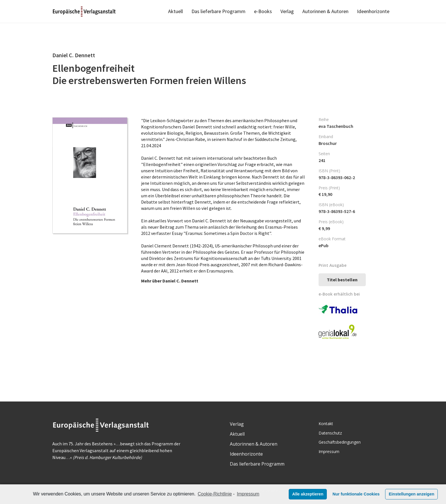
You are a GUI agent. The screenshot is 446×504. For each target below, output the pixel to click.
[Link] (85, 12)
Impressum (329, 451)
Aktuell (237, 434)
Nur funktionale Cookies (356, 494)
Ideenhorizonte (246, 454)
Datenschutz (330, 433)
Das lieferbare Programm (257, 464)
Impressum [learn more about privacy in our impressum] (248, 494)
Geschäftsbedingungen (340, 442)
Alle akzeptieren (308, 494)
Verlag (237, 424)
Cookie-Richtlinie (215, 494)
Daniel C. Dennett (180, 281)
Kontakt (326, 424)
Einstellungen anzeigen (412, 494)
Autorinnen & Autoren (254, 444)
